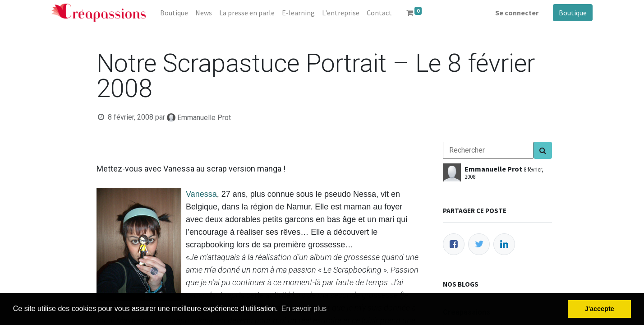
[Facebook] (454, 244)
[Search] (543, 150)
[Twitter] (479, 244)
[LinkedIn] (504, 244)
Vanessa (201, 194)
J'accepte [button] (600, 309)
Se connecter (517, 13)
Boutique (573, 13)
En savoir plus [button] (304, 309)
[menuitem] (174, 13)
